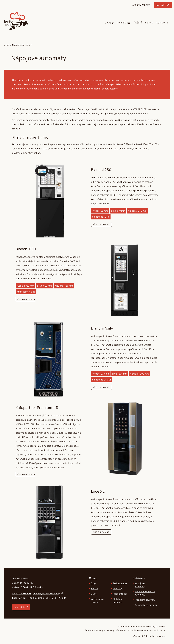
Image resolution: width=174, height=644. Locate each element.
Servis (149, 23)
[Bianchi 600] (87, 280)
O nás (108, 23)
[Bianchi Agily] (87, 359)
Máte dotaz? (163, 5)
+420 (141, 5)
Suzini (94, 589)
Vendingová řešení (97, 600)
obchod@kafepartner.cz (46, 594)
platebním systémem (63, 144)
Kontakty (162, 23)
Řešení (138, 23)
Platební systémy (117, 600)
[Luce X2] (87, 522)
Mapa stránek (120, 594)
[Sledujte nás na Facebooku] (62, 594)
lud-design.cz (159, 636)
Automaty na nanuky (146, 605)
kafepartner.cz (122, 630)
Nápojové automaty (140, 585)
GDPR (94, 594)
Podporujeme (120, 583)
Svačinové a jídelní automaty (145, 593)
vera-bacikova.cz (157, 630)
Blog (93, 583)
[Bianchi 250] (87, 201)
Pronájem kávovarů (145, 600)
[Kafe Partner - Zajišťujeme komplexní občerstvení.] (16, 21)
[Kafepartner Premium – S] (87, 441)
